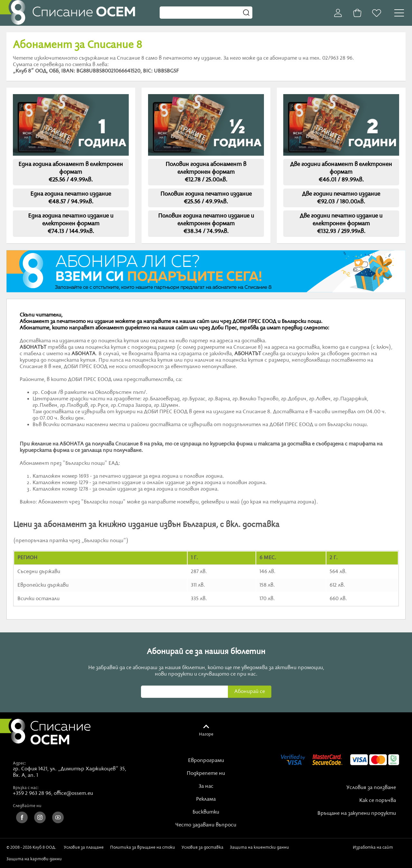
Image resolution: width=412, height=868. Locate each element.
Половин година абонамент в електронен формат (206, 172)
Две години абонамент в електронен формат (341, 172)
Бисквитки (206, 812)
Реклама (206, 799)
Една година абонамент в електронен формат (71, 172)
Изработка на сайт (374, 850)
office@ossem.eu (73, 794)
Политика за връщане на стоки (143, 847)
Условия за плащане (84, 847)
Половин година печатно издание (206, 198)
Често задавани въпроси (206, 825)
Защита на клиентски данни (259, 847)
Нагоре (206, 734)
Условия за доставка (202, 847)
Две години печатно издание (341, 198)
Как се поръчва (378, 801)
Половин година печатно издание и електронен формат (206, 224)
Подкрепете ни (206, 774)
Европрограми (206, 761)
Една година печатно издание (71, 198)
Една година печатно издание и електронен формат (71, 224)
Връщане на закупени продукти (357, 814)
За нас (206, 786)
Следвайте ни (27, 806)
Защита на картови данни (34, 859)
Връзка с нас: (26, 788)
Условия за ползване (371, 788)
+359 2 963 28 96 (32, 794)
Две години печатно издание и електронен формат (341, 224)
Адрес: (19, 763)
